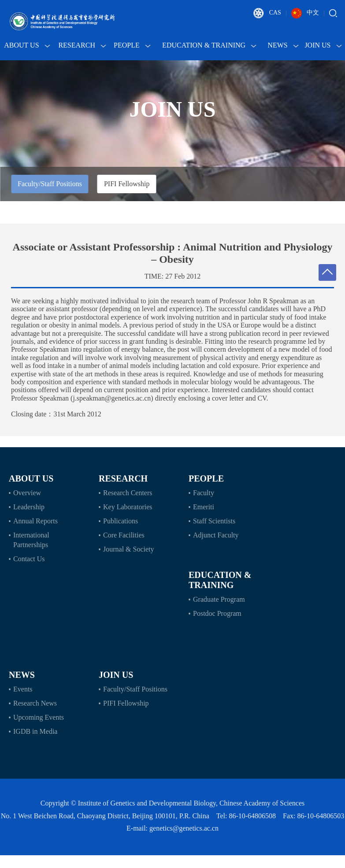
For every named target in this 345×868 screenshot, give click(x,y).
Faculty (204, 493)
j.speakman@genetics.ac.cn (112, 398)
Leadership (29, 507)
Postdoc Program (217, 613)
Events (23, 689)
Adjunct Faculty (216, 535)
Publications (121, 521)
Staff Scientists (214, 521)
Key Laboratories (128, 507)
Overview (27, 493)
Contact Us (29, 559)
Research (82, 45)
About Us (27, 45)
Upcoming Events (39, 717)
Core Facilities (124, 535)
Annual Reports (35, 521)
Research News (35, 703)
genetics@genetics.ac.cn (184, 828)
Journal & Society (129, 549)
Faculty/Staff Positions (50, 184)
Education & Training (209, 45)
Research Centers (128, 493)
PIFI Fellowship (127, 184)
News (283, 45)
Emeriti (204, 507)
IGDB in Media (35, 731)
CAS (267, 13)
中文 (305, 13)
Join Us (323, 45)
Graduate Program (219, 599)
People (132, 45)
